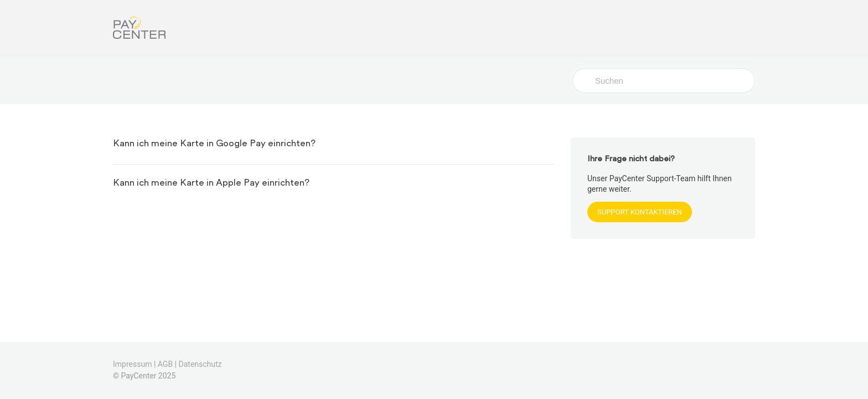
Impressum (132, 364)
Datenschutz (200, 364)
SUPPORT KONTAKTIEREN (640, 212)
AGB (165, 364)
